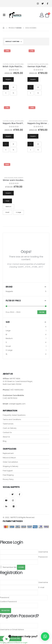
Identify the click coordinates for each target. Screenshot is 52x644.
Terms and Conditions (12, 419)
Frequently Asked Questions (14, 415)
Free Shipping (8, 475)
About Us (6, 437)
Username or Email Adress (12, 630)
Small (8, 346)
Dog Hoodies (33, 121)
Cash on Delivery (10, 428)
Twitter (12, 494)
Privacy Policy (8, 479)
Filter (42, 312)
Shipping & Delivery (11, 466)
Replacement (8, 453)
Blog (5, 441)
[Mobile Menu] (5, 15)
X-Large (9, 350)
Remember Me (8, 567)
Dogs (40, 121)
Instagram (13, 500)
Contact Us (7, 433)
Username (43, 552)
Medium (9, 338)
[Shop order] (14, 42)
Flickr (14, 506)
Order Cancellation (10, 462)
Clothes (6, 64)
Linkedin (6, 506)
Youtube (6, 500)
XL (7, 354)
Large (8, 331)
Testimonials (8, 424)
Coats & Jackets (14, 64)
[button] (45, 636)
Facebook (19, 494)
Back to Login (22, 643)
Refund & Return (9, 458)
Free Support (8, 471)
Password (43, 557)
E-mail (41, 587)
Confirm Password (8, 602)
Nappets (45, 121)
